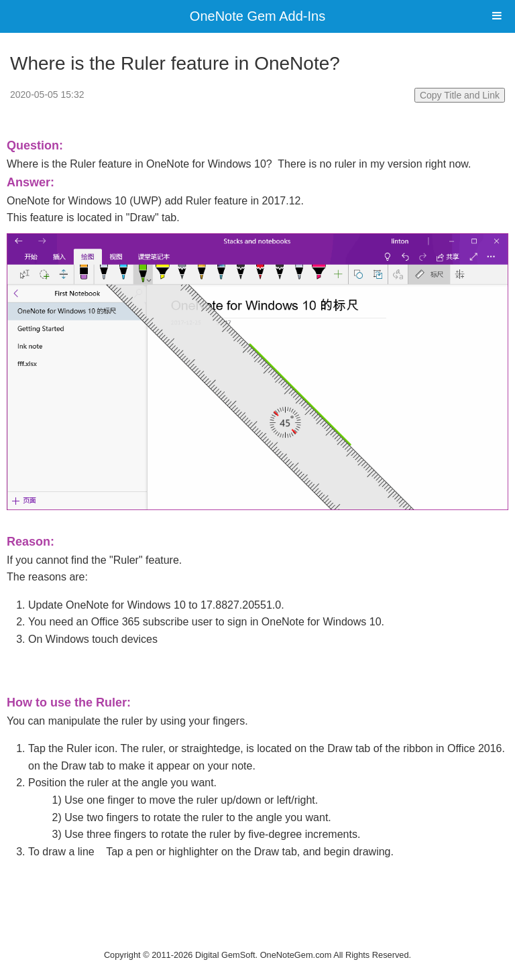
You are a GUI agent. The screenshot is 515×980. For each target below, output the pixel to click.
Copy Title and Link (460, 95)
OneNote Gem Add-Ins (257, 16)
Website (257, 937)
